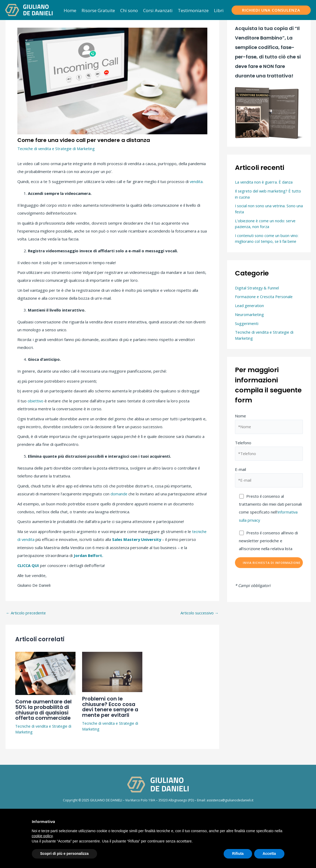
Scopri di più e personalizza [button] (64, 854)
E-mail (269, 478)
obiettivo (36, 401)
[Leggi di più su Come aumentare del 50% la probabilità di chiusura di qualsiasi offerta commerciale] (45, 672)
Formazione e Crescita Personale (265, 297)
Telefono (269, 451)
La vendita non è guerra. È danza (264, 182)
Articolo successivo (199, 612)
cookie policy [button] (42, 836)
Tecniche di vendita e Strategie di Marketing (57, 149)
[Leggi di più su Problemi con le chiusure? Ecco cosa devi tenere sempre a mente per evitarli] (112, 670)
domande (119, 494)
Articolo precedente (27, 612)
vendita (196, 181)
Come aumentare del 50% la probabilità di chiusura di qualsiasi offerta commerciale (45, 708)
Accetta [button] (269, 854)
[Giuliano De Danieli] (29, 9)
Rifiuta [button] (238, 854)
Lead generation (250, 305)
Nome (269, 424)
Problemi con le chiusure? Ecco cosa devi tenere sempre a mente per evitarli (111, 706)
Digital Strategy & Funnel (257, 288)
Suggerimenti (247, 323)
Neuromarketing (250, 314)
